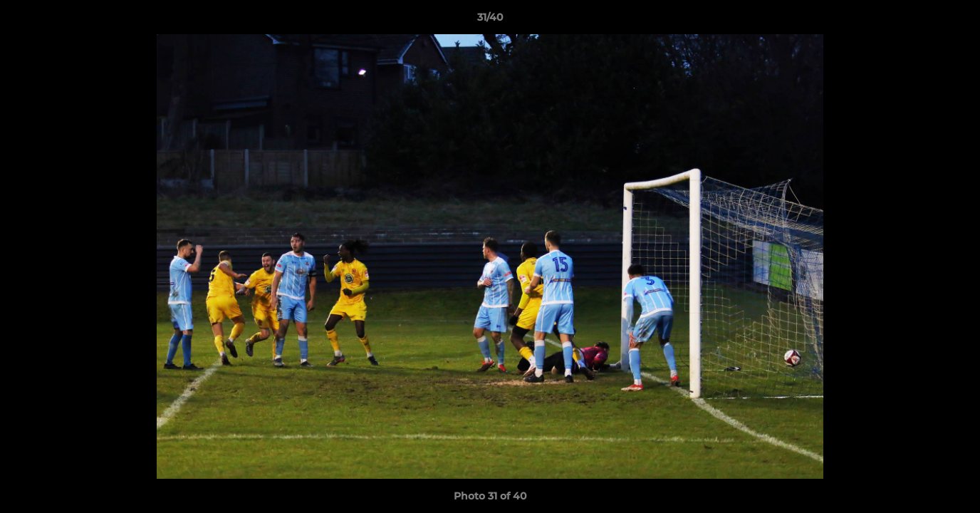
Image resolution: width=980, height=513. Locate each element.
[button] (954, 21)
